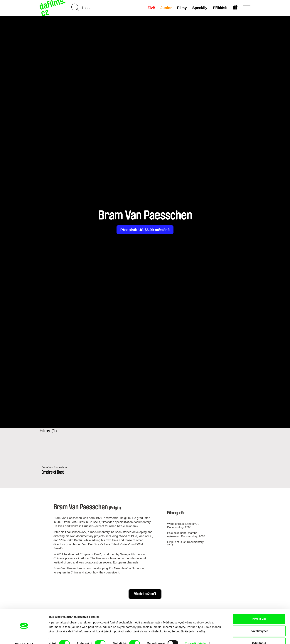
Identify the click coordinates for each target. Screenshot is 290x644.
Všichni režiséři (145, 594)
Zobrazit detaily (195, 634)
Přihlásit (220, 8)
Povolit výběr (259, 622)
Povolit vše (259, 610)
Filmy (182, 8)
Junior (166, 8)
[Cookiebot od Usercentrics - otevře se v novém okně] (24, 637)
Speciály (200, 8)
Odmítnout (259, 634)
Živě (151, 8)
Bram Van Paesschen (55, 467)
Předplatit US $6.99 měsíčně (145, 230)
